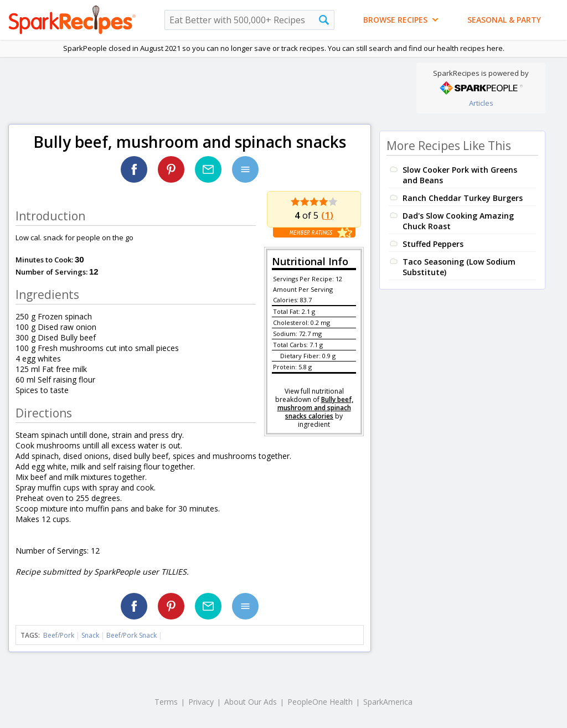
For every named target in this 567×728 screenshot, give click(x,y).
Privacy (201, 702)
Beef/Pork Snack (132, 635)
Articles (481, 103)
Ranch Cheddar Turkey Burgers (463, 198)
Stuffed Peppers (433, 244)
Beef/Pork (59, 635)
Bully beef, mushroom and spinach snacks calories (315, 408)
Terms (166, 702)
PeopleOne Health (320, 702)
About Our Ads (251, 702)
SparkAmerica (388, 702)
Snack (90, 635)
